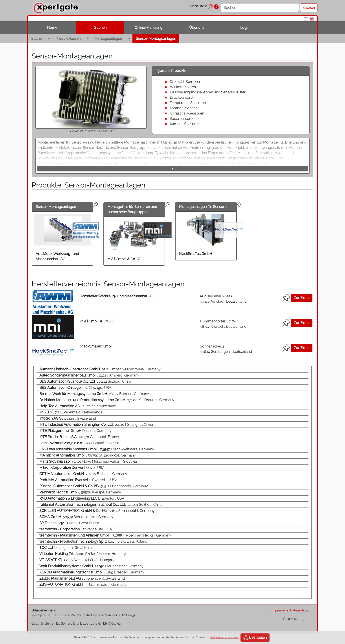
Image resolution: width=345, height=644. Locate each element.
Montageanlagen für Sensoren (204, 207)
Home (52, 28)
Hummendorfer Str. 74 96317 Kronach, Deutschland (223, 324)
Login (245, 28)
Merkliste (201, 6)
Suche (36, 39)
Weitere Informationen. (224, 637)
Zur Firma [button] (302, 298)
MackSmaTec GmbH (196, 254)
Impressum (280, 610)
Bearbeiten (255, 638)
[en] (312, 19)
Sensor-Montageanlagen (156, 39)
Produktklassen (68, 39)
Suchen (100, 28)
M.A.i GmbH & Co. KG (124, 259)
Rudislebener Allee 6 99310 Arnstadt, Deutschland (223, 299)
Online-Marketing (149, 28)
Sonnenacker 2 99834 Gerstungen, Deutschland (226, 349)
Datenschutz (299, 610)
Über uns (197, 28)
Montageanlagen (108, 39)
